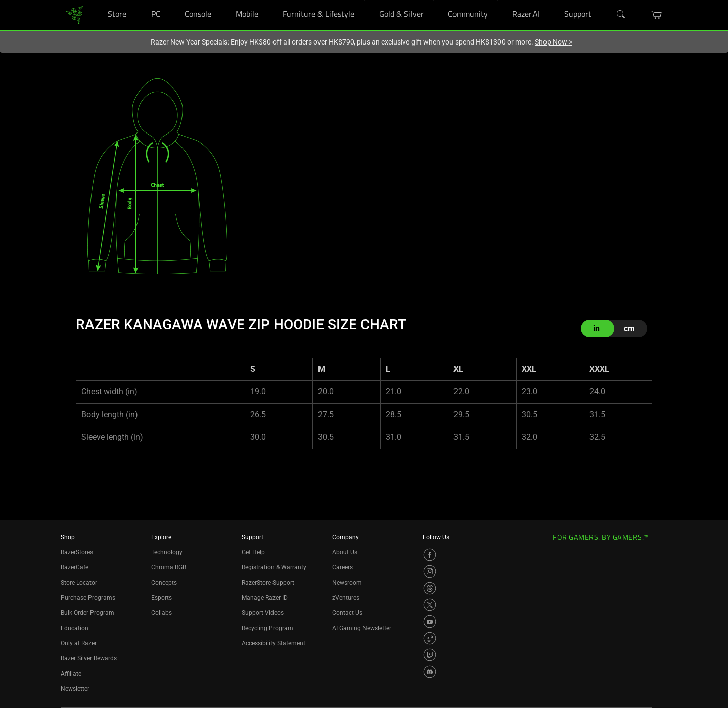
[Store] (136, 0)
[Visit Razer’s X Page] (430, 605)
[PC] (170, 0)
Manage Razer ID (265, 598)
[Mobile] (268, 0)
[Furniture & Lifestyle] (364, 0)
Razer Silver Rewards (89, 658)
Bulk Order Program (87, 613)
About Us (345, 552)
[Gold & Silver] (434, 0)
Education (75, 628)
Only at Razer (79, 643)
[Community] (498, 0)
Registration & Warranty (274, 567)
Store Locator (79, 583)
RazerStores (77, 552)
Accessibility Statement (274, 643)
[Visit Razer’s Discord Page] (430, 672)
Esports (162, 598)
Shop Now (554, 42)
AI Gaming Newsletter (362, 628)
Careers (343, 567)
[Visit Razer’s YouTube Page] (430, 622)
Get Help (253, 552)
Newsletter (75, 689)
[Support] (602, 0)
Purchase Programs (88, 598)
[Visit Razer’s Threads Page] (430, 588)
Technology (167, 552)
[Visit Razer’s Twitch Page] (430, 655)
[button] (656, 15)
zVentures (346, 598)
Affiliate (71, 674)
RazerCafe (75, 567)
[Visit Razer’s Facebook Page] (430, 555)
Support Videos (263, 613)
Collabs (162, 613)
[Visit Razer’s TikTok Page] (430, 638)
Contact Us (347, 613)
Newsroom (347, 583)
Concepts (164, 583)
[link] (75, 14)
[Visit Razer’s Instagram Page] (430, 571)
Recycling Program (267, 628)
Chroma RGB (169, 567)
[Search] (621, 15)
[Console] (221, 0)
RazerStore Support (268, 583)
